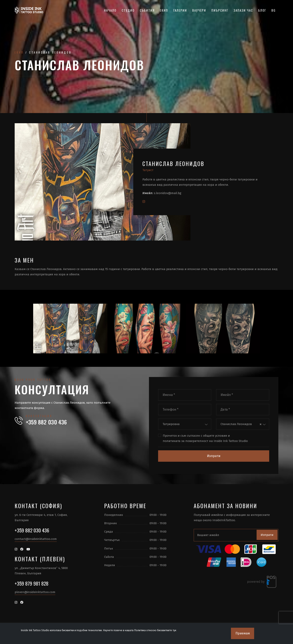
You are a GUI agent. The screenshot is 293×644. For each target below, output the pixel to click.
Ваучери (199, 10)
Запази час (243, 10)
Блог (262, 10)
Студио (128, 10)
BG (274, 10)
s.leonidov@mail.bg (168, 193)
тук (174, 630)
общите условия (215, 436)
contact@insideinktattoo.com (36, 539)
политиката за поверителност (185, 441)
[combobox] (185, 424)
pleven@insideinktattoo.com (35, 592)
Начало (110, 10)
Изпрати (214, 456)
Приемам (243, 633)
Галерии (180, 10)
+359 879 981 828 (32, 583)
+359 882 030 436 (46, 422)
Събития (147, 10)
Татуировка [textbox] (171, 424)
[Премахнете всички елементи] (260, 424)
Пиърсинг (220, 10)
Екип (164, 10)
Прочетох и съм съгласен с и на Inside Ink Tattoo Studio (205, 438)
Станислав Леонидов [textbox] (236, 424)
